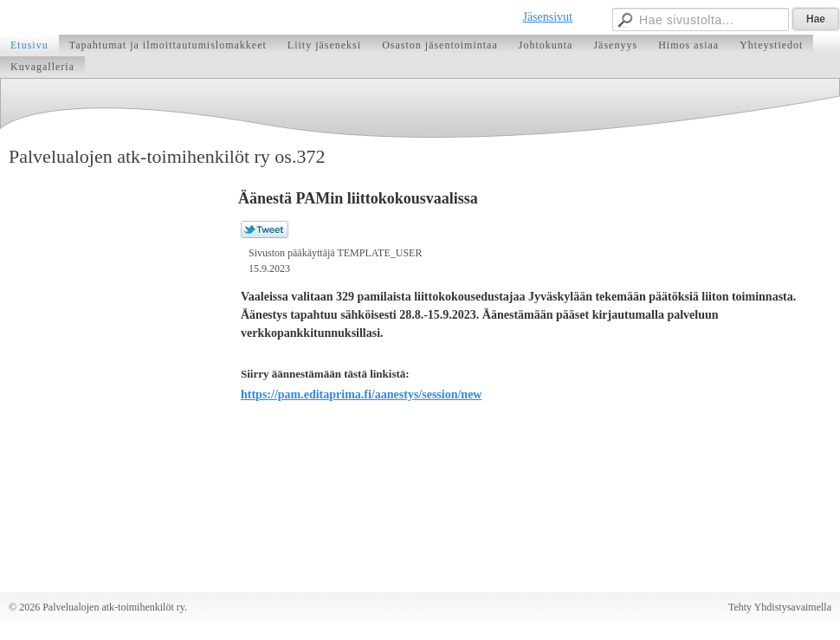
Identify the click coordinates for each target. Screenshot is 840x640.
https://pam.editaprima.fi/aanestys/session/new (361, 394)
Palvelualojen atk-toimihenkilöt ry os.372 (167, 156)
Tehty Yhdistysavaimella (780, 607)
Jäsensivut (547, 17)
